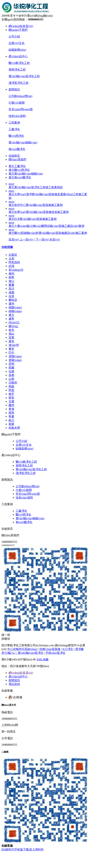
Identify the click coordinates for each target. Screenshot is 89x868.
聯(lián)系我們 (17, 159)
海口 (11, 281)
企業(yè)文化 (17, 43)
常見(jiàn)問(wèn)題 (21, 109)
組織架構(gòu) (17, 50)
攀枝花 (13, 300)
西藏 (11, 368)
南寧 (11, 277)
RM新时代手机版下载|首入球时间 (22, 849)
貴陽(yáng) (15, 360)
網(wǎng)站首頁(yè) (21, 26)
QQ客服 (15, 697)
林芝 (11, 394)
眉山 (11, 334)
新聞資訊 (14, 89)
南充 (11, 330)
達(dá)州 (14, 345)
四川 (11, 289)
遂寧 (11, 319)
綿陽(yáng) (15, 311)
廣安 (11, 341)
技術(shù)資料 (17, 116)
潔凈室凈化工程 (19, 83)
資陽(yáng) (15, 356)
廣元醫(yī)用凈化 (19, 170)
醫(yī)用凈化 (16, 136)
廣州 (11, 274)
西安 (11, 398)
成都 (11, 292)
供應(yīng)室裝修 (50, 649)
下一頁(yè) (42, 240)
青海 (11, 409)
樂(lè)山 (13, 326)
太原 (11, 259)
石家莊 (13, 255)
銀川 (11, 420)
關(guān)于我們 (18, 30)
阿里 (11, 390)
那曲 (11, 386)
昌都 (11, 375)
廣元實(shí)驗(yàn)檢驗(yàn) (26, 174)
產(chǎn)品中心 (18, 56)
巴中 (11, 353)
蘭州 (11, 405)
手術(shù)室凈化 (56, 653)
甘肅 (11, 401)
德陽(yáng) (15, 307)
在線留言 (14, 156)
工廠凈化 (14, 129)
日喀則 (13, 383)
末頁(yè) (55, 240)
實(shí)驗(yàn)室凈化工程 (24, 76)
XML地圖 (42, 659)
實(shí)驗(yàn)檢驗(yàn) (23, 142)
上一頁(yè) (26, 240)
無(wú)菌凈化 (17, 149)
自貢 (11, 296)
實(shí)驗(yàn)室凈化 (31, 653)
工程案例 (14, 123)
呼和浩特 (14, 262)
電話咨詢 (14, 684)
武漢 (11, 266)
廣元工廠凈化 (17, 166)
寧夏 (11, 416)
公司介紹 (14, 36)
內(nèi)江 (14, 322)
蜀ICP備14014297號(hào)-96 (19, 659)
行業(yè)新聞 (17, 103)
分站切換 (7, 247)
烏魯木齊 (14, 428)
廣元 (11, 315)
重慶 (11, 285)
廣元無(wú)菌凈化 (20, 177)
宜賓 (11, 337)
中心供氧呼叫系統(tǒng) (22, 649)
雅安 (11, 349)
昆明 (11, 364)
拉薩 (11, 371)
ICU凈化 (68, 649)
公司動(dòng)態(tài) (20, 96)
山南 (11, 379)
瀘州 (11, 304)
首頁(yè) (14, 240)
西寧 (11, 413)
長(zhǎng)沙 (16, 270)
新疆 (11, 424)
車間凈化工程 (17, 70)
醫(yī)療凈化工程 (19, 63)
